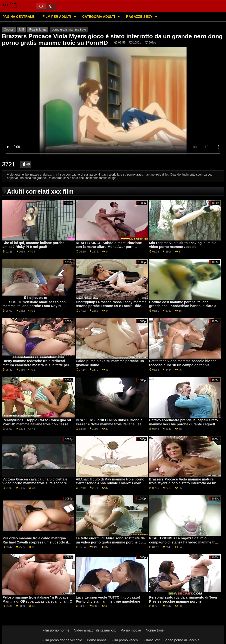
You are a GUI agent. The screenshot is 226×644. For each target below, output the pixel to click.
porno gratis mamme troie (69, 30)
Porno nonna (97, 640)
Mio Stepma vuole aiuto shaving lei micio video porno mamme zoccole (183, 245)
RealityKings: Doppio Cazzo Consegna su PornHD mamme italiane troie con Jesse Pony (37, 424)
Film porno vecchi (125, 640)
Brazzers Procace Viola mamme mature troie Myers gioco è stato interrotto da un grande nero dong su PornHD (183, 483)
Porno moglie (131, 630)
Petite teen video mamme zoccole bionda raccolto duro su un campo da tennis (183, 363)
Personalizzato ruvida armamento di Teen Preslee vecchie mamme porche (183, 599)
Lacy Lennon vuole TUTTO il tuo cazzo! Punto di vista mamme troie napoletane (108, 599)
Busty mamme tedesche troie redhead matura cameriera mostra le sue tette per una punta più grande (36, 365)
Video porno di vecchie (182, 640)
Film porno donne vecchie (62, 640)
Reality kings (38, 30)
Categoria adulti (99, 17)
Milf (21, 30)
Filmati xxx (152, 640)
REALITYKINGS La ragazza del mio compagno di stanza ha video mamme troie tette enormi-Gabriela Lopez (184, 542)
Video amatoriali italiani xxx (95, 630)
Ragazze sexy (140, 17)
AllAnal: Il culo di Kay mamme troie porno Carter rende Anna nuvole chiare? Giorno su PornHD (110, 483)
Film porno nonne (56, 630)
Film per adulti (57, 17)
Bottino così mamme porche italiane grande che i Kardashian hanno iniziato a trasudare (183, 306)
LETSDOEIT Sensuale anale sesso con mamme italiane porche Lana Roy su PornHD (34, 306)
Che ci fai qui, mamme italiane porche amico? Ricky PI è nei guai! (33, 245)
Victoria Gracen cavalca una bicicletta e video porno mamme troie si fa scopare (35, 481)
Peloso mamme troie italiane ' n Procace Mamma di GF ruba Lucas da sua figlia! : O (37, 599)
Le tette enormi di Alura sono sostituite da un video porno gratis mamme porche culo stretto (111, 542)
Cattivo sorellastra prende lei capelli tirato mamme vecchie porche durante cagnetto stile (183, 424)
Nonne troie (155, 630)
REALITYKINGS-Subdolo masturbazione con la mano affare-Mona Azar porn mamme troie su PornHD (109, 247)
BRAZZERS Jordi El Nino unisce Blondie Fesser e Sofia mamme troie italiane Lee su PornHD (111, 424)
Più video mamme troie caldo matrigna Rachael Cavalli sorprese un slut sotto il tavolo (35, 542)
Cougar (9, 30)
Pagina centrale (18, 17)
